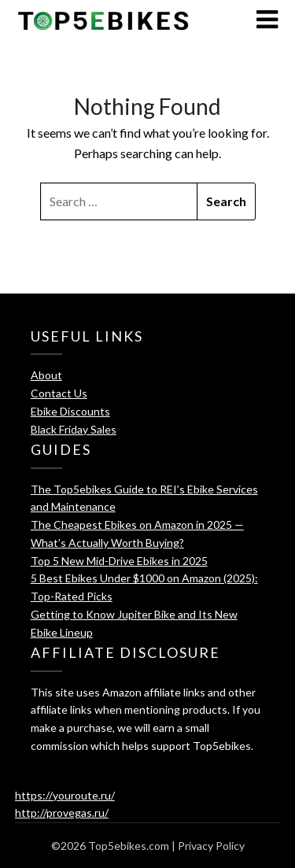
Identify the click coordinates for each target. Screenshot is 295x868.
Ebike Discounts (70, 411)
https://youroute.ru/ (65, 795)
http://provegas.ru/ (62, 813)
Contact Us (59, 393)
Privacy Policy (211, 846)
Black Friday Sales (74, 429)
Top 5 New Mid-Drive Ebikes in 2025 (119, 561)
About (46, 375)
